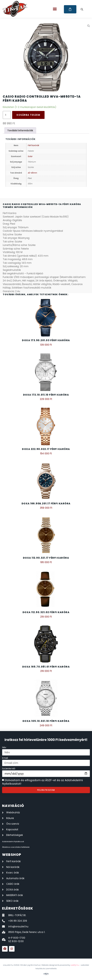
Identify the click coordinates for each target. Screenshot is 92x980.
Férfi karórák (33, 145)
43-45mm (32, 173)
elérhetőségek (18, 908)
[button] (55, 9)
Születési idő (9, 769)
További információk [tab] (20, 130)
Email (5, 758)
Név (4, 748)
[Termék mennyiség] (7, 115)
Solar (30, 156)
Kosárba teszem (28, 115)
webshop (12, 855)
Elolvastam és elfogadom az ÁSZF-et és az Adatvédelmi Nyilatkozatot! (42, 782)
